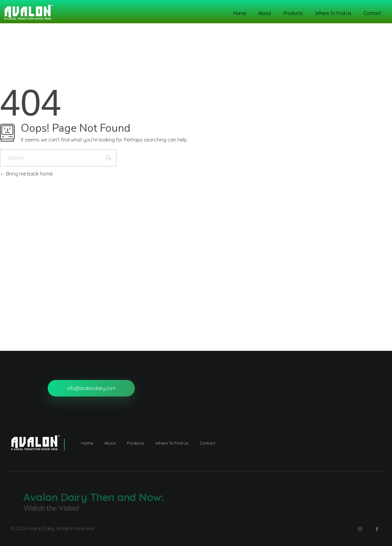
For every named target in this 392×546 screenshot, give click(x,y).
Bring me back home (26, 174)
